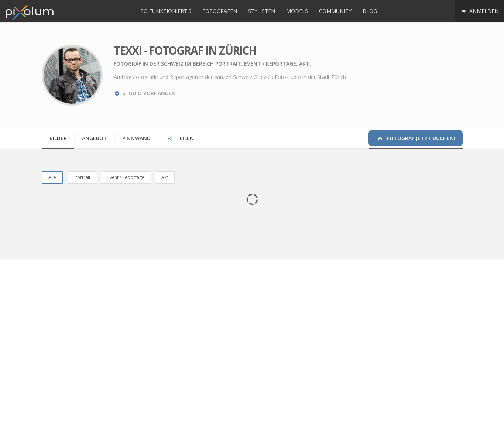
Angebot (95, 138)
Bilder (58, 138)
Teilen (180, 138)
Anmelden (479, 11)
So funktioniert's (166, 11)
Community (335, 11)
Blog (370, 11)
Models (297, 11)
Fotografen (220, 11)
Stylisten (262, 11)
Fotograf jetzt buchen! (416, 138)
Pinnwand (136, 138)
